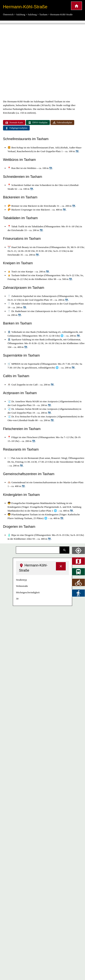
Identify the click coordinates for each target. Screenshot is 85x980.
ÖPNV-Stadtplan (38, 123)
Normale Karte (14, 123)
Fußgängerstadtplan (16, 128)
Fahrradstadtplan (62, 123)
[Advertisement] (35, 62)
